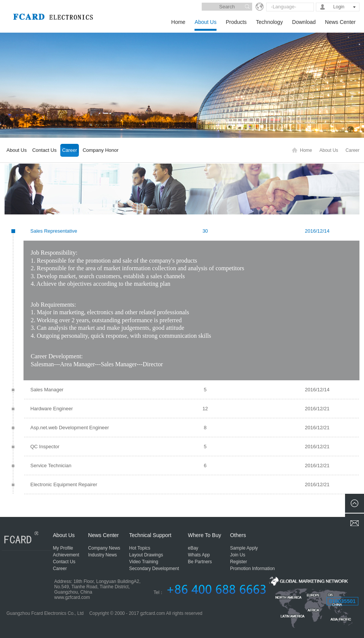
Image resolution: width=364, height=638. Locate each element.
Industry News (102, 555)
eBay (193, 548)
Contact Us (44, 150)
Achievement (66, 555)
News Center (340, 22)
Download (304, 22)
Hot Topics (140, 548)
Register (239, 562)
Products (236, 22)
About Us (206, 22)
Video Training (144, 562)
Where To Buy (205, 535)
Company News (104, 548)
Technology (269, 22)
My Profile (63, 548)
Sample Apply (244, 548)
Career (70, 150)
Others (238, 535)
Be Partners (200, 562)
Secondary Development (154, 569)
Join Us (238, 555)
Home (178, 22)
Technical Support (150, 535)
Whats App (199, 555)
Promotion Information (253, 569)
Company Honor (101, 150)
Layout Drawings (146, 555)
